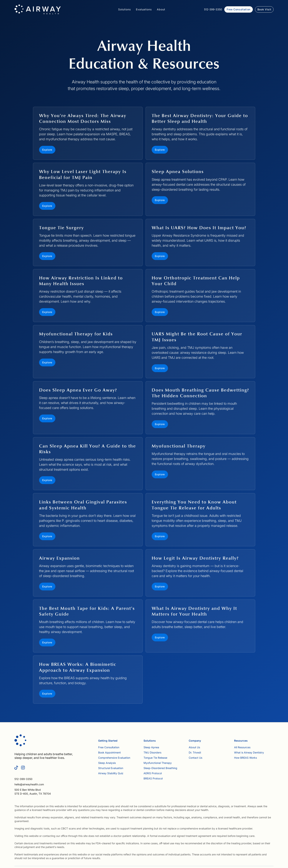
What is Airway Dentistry (249, 752)
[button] (124, 9)
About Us (194, 747)
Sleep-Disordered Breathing (160, 768)
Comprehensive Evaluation (114, 758)
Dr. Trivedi (195, 752)
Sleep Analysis (107, 763)
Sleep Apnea (151, 747)
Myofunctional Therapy (158, 763)
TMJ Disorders (152, 752)
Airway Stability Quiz (111, 773)
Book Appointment (109, 752)
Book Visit (264, 9)
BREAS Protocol (153, 778)
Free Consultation (239, 9)
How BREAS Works (245, 758)
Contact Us (195, 758)
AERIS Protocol (153, 773)
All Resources (242, 747)
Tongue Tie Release (155, 758)
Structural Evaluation (111, 768)
